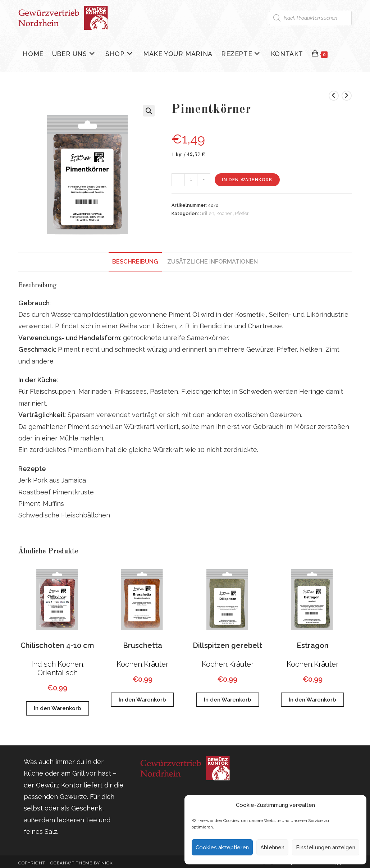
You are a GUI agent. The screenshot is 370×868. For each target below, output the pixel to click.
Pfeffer (242, 213)
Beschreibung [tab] (135, 262)
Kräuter (156, 664)
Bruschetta (143, 645)
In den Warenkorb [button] (58, 708)
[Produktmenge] (191, 180)
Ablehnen (272, 848)
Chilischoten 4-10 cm (57, 645)
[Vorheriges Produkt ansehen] (334, 96)
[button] (149, 111)
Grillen (207, 213)
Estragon (313, 645)
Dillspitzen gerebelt (227, 645)
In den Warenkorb (247, 180)
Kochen (225, 213)
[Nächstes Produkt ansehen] (347, 96)
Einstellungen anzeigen (326, 848)
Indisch (44, 664)
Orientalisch (58, 673)
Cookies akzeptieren (222, 848)
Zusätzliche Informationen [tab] (213, 262)
